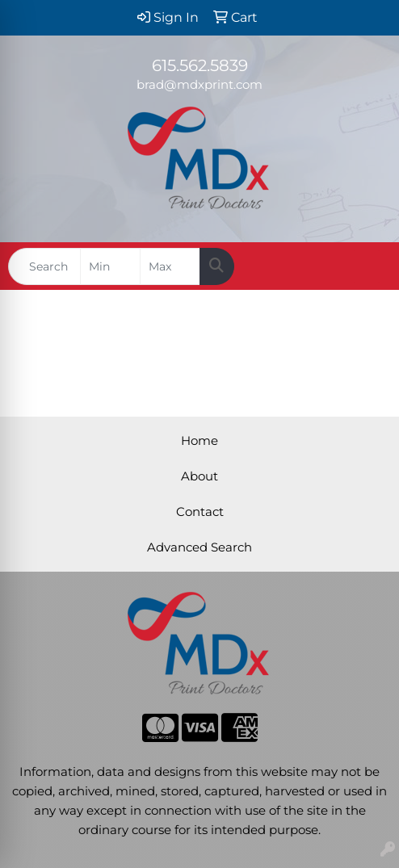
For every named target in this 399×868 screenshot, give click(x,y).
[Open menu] (367, 266)
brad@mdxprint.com (199, 85)
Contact (200, 512)
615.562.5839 (200, 65)
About (199, 476)
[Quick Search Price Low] (110, 266)
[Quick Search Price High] (170, 266)
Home (199, 441)
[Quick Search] (44, 266)
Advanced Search (199, 547)
